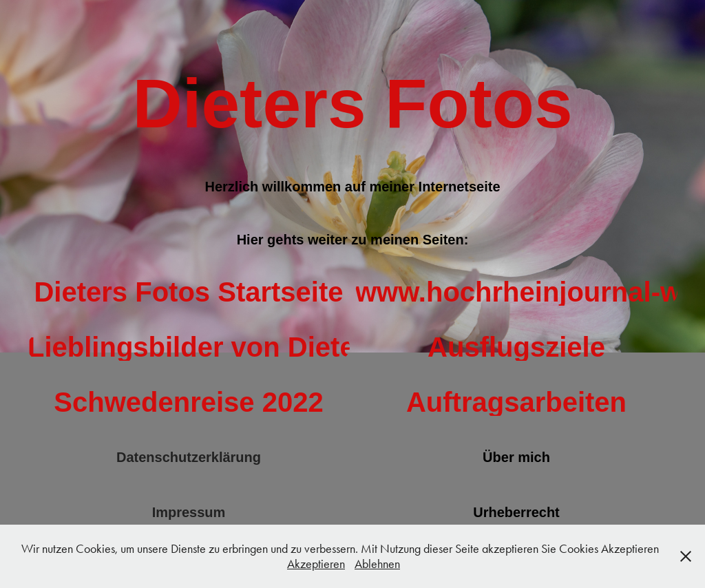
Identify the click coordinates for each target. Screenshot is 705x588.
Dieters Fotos (352, 103)
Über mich (516, 457)
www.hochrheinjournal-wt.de (516, 292)
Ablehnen (377, 564)
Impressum (189, 512)
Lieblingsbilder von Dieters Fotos (189, 347)
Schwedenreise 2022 (188, 402)
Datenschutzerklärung (189, 457)
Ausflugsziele (516, 347)
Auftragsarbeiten (516, 402)
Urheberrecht (516, 512)
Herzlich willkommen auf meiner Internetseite (352, 187)
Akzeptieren (316, 564)
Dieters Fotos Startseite (188, 292)
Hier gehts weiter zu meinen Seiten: (353, 240)
